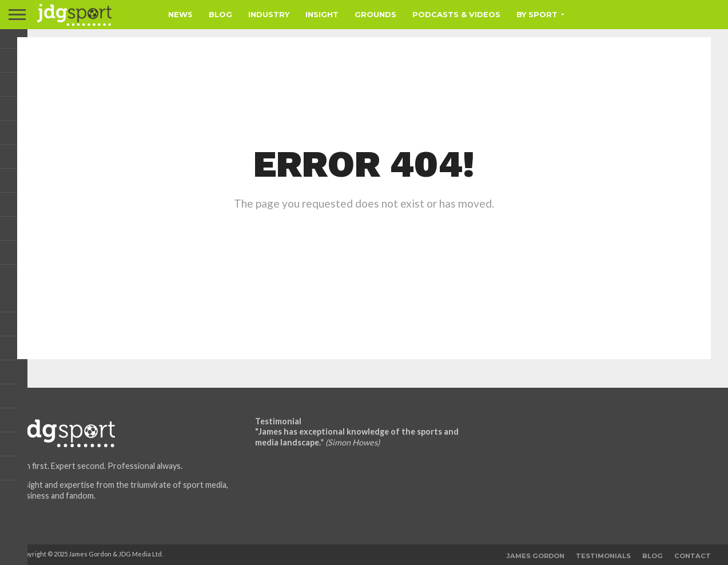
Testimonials (603, 556)
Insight (322, 14)
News (180, 14)
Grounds (375, 14)
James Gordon (536, 556)
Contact (693, 556)
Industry (269, 14)
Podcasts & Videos (456, 14)
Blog (220, 14)
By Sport (537, 14)
